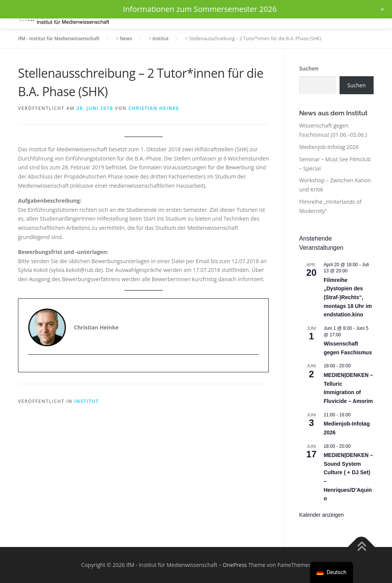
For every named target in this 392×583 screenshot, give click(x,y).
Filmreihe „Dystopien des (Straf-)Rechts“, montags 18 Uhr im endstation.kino (348, 297)
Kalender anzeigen (321, 515)
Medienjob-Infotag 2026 (329, 147)
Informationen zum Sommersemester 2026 (200, 9)
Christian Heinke (154, 108)
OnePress (235, 565)
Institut (87, 401)
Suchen (309, 68)
